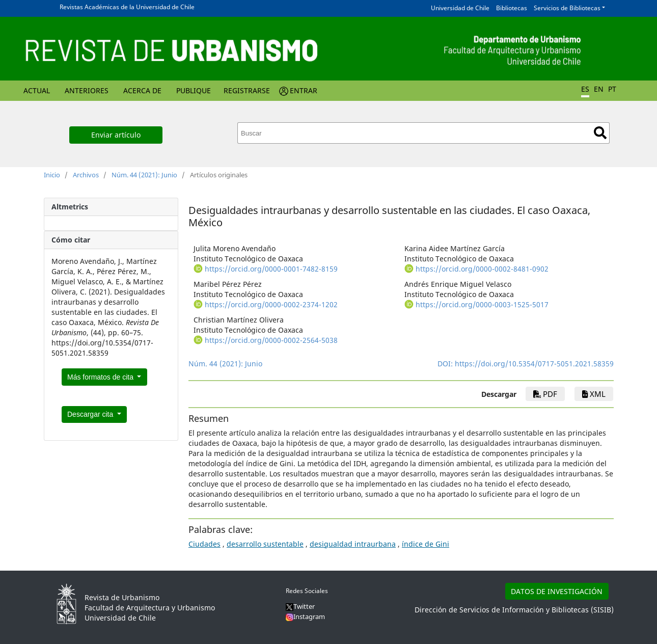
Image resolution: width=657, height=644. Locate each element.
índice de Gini (426, 544)
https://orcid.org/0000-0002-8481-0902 (482, 269)
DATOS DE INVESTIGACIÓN (557, 591)
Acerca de (142, 90)
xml (594, 394)
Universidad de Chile (460, 8)
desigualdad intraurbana (353, 544)
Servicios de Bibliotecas (567, 8)
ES (585, 89)
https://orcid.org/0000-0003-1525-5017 (482, 304)
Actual (37, 90)
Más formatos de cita (101, 377)
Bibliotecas (512, 8)
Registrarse (247, 90)
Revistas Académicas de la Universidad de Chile (127, 7)
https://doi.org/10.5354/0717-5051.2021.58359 (534, 364)
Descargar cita (91, 414)
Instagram (305, 616)
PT (612, 89)
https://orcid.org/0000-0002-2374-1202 (271, 304)
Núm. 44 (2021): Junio (144, 175)
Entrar (304, 90)
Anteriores (87, 90)
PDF (545, 394)
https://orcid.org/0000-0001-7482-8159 (271, 269)
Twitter (300, 606)
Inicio (52, 175)
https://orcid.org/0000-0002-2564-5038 (271, 340)
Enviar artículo (116, 135)
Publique (194, 90)
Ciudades (204, 544)
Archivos (86, 175)
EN (599, 89)
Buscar (600, 133)
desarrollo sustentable (265, 544)
